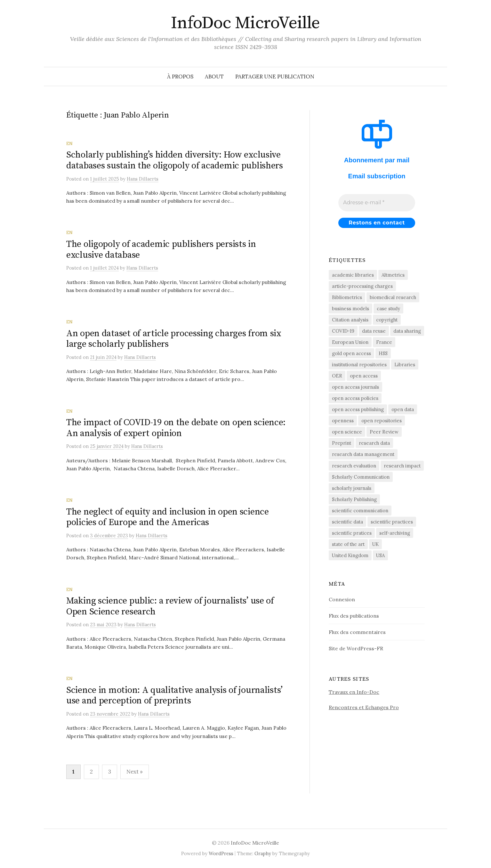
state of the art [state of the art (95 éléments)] (348, 544)
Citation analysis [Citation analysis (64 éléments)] (350, 320)
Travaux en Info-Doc (354, 692)
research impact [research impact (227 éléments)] (402, 466)
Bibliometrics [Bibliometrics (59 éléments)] (347, 297)
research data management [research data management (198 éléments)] (363, 454)
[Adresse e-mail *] (377, 203)
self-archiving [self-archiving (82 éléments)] (395, 533)
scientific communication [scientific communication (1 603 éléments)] (360, 511)
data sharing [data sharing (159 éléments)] (407, 331)
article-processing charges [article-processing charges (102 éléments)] (362, 286)
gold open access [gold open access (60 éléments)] (351, 353)
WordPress (221, 853)
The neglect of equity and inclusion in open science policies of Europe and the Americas (168, 517)
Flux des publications (354, 616)
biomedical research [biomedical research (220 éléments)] (393, 297)
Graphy (263, 853)
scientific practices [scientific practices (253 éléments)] (392, 522)
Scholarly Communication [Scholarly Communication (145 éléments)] (361, 477)
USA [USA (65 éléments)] (380, 555)
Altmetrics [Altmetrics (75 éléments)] (393, 275)
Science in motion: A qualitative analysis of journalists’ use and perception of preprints (174, 696)
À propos (180, 77)
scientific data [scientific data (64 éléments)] (347, 522)
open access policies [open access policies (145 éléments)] (355, 398)
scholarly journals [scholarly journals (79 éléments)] (352, 488)
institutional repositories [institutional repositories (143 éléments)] (359, 365)
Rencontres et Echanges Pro (364, 707)
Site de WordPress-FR (356, 648)
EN (69, 143)
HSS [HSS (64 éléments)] (383, 353)
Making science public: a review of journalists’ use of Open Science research (170, 606)
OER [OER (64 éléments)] (337, 376)
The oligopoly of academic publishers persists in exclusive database (161, 250)
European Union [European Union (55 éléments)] (350, 342)
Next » (135, 772)
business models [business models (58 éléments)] (350, 308)
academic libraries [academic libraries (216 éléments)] (353, 275)
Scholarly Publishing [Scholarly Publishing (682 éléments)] (354, 499)
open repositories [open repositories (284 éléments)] (382, 421)
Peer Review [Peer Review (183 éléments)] (384, 432)
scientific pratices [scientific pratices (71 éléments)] (352, 533)
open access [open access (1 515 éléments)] (364, 376)
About (214, 77)
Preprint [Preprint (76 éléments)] (342, 443)
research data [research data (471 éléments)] (374, 443)
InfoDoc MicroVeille (245, 23)
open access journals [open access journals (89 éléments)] (355, 387)
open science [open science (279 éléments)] (347, 432)
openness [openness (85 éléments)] (343, 421)
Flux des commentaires (357, 632)
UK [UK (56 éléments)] (375, 544)
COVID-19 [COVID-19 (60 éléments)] (343, 331)
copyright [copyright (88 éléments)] (387, 320)
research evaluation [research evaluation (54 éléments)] (354, 466)
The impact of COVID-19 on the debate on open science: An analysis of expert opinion (176, 428)
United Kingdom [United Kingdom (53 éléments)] (350, 555)
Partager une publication (275, 77)
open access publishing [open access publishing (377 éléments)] (358, 409)
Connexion (342, 599)
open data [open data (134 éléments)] (403, 409)
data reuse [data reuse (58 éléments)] (374, 331)
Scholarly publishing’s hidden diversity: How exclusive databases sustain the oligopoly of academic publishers (175, 160)
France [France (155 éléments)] (384, 342)
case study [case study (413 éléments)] (388, 308)
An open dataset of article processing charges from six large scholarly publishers (174, 339)
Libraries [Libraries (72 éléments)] (405, 365)
